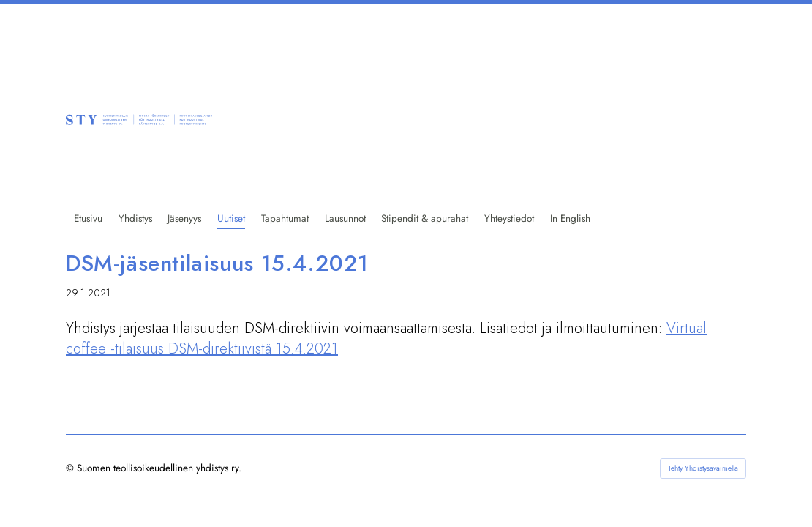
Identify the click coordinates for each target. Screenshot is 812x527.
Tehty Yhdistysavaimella (703, 468)
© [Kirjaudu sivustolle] (71, 468)
